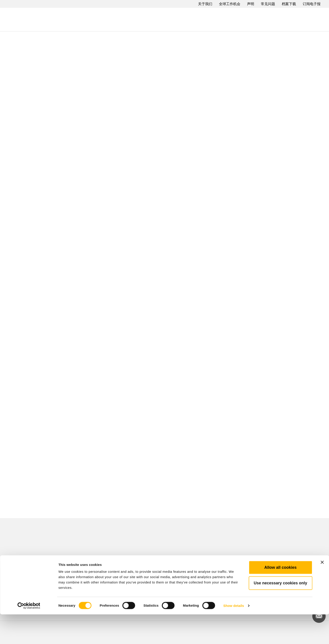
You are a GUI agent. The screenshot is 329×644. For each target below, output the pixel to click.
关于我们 (205, 4)
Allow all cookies (280, 597)
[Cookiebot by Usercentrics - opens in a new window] (29, 635)
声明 (251, 4)
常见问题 (268, 4)
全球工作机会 (230, 4)
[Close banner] (322, 592)
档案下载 (289, 4)
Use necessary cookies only (280, 613)
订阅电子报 (312, 4)
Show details (234, 635)
